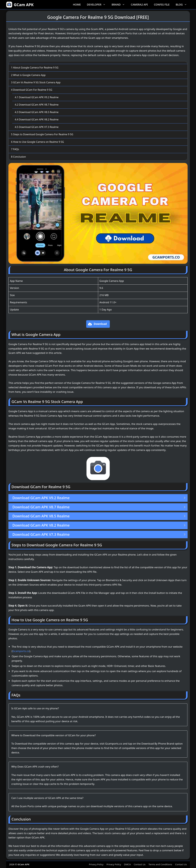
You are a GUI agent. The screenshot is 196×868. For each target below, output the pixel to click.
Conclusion (18, 157)
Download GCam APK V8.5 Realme (37, 112)
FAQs (15, 149)
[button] (98, 324)
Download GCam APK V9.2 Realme (37, 97)
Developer (98, 5)
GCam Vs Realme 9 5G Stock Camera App (36, 82)
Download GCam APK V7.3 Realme (37, 127)
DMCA (127, 864)
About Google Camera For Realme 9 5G (35, 68)
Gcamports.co (21, 651)
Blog (183, 5)
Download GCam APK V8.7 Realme (37, 105)
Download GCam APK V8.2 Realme (37, 119)
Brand (120, 5)
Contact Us (140, 864)
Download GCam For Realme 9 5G (32, 90)
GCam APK (24, 5)
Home (77, 5)
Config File (162, 5)
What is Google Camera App (28, 75)
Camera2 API (139, 5)
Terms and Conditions (160, 864)
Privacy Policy (96, 864)
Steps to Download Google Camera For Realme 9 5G (42, 134)
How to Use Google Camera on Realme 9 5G (37, 142)
